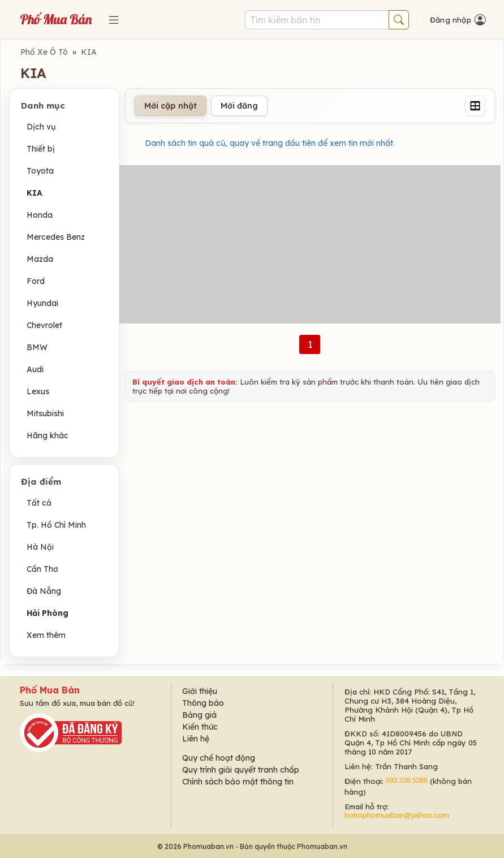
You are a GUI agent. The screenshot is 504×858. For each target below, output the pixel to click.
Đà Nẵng (44, 591)
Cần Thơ (42, 569)
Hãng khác (48, 436)
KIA (89, 52)
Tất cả (39, 503)
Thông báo (203, 703)
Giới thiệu (200, 691)
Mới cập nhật (171, 106)
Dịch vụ (41, 127)
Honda (40, 215)
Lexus (38, 391)
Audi (35, 369)
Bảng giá (199, 715)
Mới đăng (239, 106)
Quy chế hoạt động (219, 758)
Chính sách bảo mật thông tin (238, 782)
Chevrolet (44, 325)
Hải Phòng (48, 613)
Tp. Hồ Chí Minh (56, 525)
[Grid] (475, 106)
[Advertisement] (310, 244)
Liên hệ (196, 739)
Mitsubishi (45, 413)
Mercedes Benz (56, 237)
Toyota (40, 171)
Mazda (40, 259)
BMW (37, 347)
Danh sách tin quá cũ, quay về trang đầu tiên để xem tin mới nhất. (270, 143)
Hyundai (42, 303)
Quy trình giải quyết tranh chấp (241, 770)
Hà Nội (40, 547)
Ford (36, 281)
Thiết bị (41, 149)
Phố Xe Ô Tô (44, 52)
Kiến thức (200, 727)
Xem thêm (46, 635)
